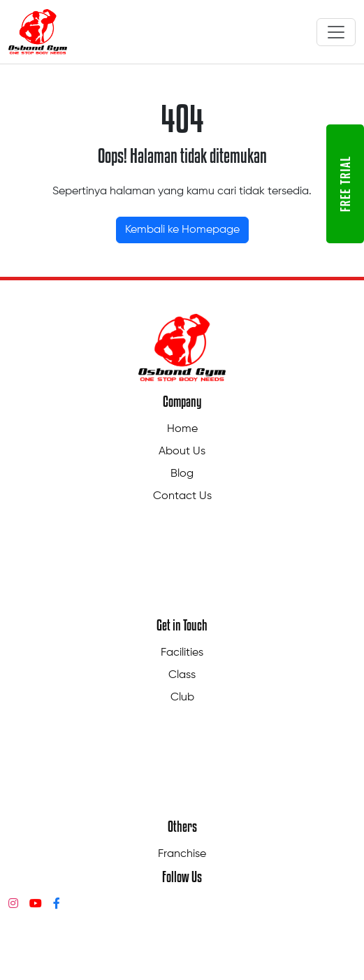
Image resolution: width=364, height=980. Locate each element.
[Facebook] (57, 905)
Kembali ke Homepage (182, 230)
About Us (182, 452)
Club (182, 698)
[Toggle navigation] (336, 32)
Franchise (182, 854)
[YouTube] (36, 905)
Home (182, 429)
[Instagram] (13, 905)
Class (182, 675)
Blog (182, 474)
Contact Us (182, 496)
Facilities (182, 653)
